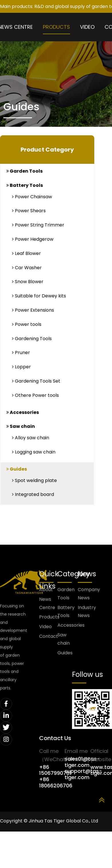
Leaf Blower (26, 253)
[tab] (47, 171)
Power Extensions (33, 310)
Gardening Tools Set (36, 381)
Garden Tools (24, 171)
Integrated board (33, 494)
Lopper (21, 367)
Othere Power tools (35, 395)
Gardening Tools (32, 339)
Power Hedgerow (33, 239)
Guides (17, 469)
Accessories (23, 412)
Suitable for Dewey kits (39, 296)
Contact (48, 636)
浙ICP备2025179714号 (23, 840)
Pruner (21, 353)
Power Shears (29, 211)
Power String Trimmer (38, 225)
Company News (88, 594)
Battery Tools (25, 185)
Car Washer (27, 268)
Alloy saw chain (31, 438)
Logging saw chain (34, 452)
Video (87, 27)
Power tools (27, 324)
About (46, 590)
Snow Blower (28, 282)
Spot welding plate (34, 480)
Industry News (87, 612)
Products (56, 27)
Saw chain (21, 426)
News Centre (47, 603)
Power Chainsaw (32, 197)
